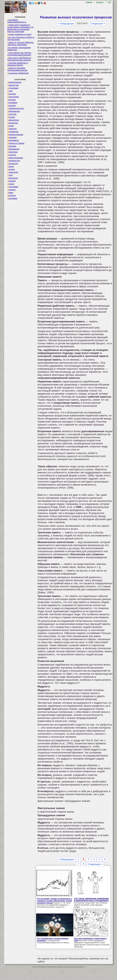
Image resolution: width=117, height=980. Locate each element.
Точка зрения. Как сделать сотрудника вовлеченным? (19, 54)
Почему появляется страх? (19, 34)
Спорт (10, 175)
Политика (12, 155)
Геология (11, 105)
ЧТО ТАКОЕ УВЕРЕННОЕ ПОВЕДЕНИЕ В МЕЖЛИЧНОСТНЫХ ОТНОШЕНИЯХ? (91, 900)
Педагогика (12, 152)
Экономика (12, 198)
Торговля (11, 181)
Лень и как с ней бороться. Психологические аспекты (19, 59)
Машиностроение (15, 135)
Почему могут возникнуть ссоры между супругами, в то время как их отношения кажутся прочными (20, 28)
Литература (13, 123)
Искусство (12, 114)
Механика (12, 146)
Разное (11, 166)
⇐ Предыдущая (66, 24)
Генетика (11, 100)
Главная (89, 2)
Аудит (10, 91)
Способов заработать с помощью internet (18, 64)
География (12, 103)
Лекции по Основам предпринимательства (17, 69)
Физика (11, 184)
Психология (13, 164)
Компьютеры (13, 120)
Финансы (11, 190)
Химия (10, 193)
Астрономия (13, 88)
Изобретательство (16, 108)
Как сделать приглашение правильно (19, 49)
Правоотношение (15, 158)
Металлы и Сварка (16, 143)
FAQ (109, 2)
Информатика (14, 111)
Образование (13, 149)
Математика (13, 132)
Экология (11, 195)
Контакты (100, 2)
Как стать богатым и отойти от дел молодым (21, 38)
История (11, 117)
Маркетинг (12, 129)
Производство (14, 161)
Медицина (12, 137)
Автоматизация (14, 82)
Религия (11, 169)
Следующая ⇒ (98, 24)
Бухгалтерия (13, 97)
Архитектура (13, 85)
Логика (10, 126)
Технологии (13, 178)
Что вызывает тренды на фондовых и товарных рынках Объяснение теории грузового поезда (54, 901)
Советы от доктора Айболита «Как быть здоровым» (20, 44)
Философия (13, 187)
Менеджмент (13, 140)
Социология (13, 172)
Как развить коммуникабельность (17, 21)
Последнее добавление (18, 73)
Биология (12, 94)
